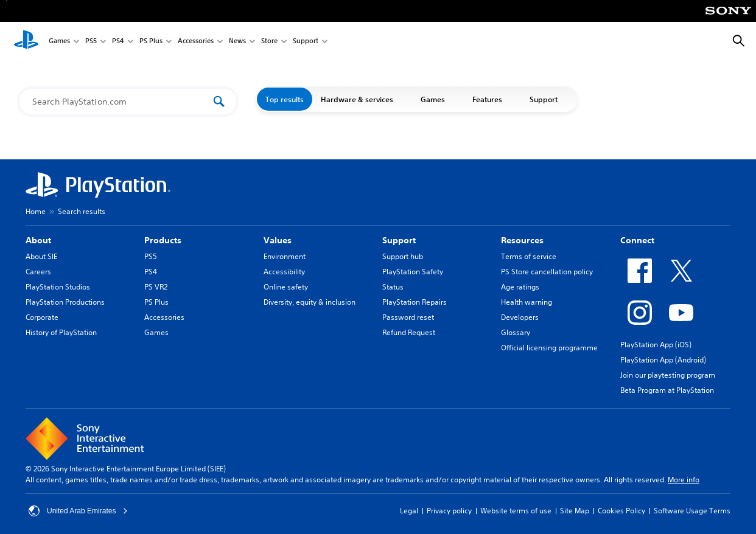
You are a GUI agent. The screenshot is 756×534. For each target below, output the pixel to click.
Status (393, 287)
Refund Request (409, 332)
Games (59, 42)
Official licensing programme (549, 348)
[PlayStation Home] (26, 41)
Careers (38, 272)
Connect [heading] (637, 240)
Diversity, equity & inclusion (310, 302)
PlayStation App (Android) (663, 360)
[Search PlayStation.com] (121, 102)
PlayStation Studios (58, 287)
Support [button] (549, 99)
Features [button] (492, 99)
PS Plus (151, 42)
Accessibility (284, 272)
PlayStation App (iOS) (656, 345)
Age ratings (520, 287)
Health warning (527, 302)
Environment (285, 256)
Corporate (42, 317)
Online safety (286, 287)
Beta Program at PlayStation (667, 390)
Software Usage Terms (692, 511)
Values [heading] (278, 240)
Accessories (196, 42)
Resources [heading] (522, 240)
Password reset (408, 317)
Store (269, 42)
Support (306, 42)
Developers (520, 317)
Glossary (516, 332)
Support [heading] (399, 240)
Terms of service (529, 256)
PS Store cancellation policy (547, 272)
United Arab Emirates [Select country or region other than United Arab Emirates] (78, 511)
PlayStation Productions (65, 302)
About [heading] (38, 240)
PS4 (118, 42)
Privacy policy (449, 511)
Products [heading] (163, 240)
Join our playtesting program (668, 375)
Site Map (575, 511)
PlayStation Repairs (415, 302)
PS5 (91, 42)
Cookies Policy (621, 511)
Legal (409, 511)
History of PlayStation (61, 332)
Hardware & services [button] (362, 99)
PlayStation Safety (413, 272)
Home (36, 211)
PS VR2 (156, 287)
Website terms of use (516, 511)
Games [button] (438, 99)
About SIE (41, 256)
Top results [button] (285, 99)
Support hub (403, 256)
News (237, 42)
